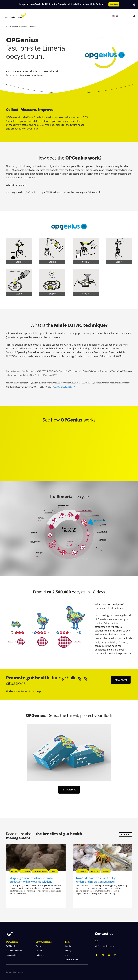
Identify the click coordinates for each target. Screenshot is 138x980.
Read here (114, 4)
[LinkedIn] (97, 955)
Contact (39, 946)
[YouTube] (109, 955)
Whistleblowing (72, 960)
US (115, 16)
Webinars (40, 955)
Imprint (68, 946)
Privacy (68, 951)
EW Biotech (11, 946)
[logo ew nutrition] (15, 16)
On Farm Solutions (14, 951)
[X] (103, 955)
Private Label (11, 955)
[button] (128, 16)
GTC (67, 955)
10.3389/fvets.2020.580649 (63, 387)
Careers (39, 951)
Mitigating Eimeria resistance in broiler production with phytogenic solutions (98, 880)
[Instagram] (115, 955)
